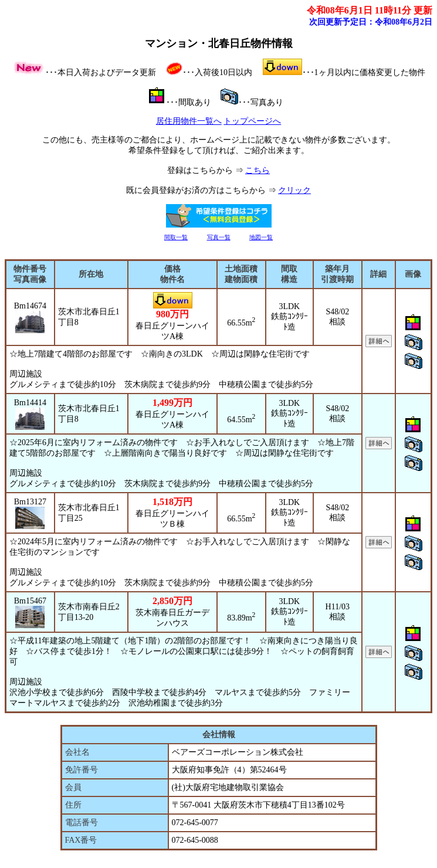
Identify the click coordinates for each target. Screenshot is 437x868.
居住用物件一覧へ (189, 121)
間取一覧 (176, 237)
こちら (258, 170)
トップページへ (252, 121)
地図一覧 (261, 237)
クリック (294, 190)
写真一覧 (219, 237)
